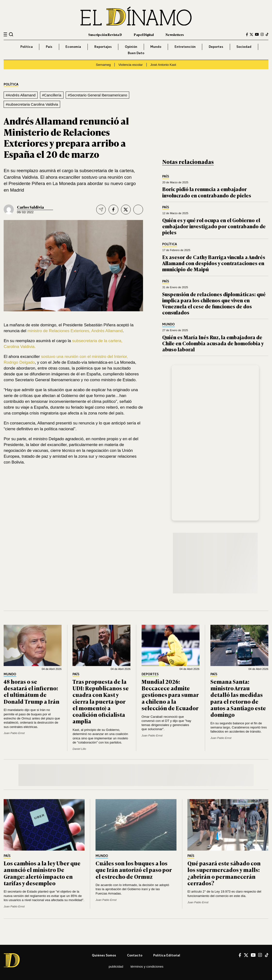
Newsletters (175, 34)
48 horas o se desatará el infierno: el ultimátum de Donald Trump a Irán (32, 691)
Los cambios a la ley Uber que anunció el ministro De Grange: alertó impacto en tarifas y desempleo (42, 873)
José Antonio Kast (163, 65)
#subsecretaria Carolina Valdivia (32, 104)
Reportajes (103, 47)
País (49, 47)
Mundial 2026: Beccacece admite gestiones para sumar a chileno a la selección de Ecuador (170, 695)
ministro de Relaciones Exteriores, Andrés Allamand (75, 331)
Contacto (135, 955)
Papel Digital (144, 34)
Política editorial (167, 955)
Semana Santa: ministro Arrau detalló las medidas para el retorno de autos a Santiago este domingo (238, 698)
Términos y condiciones (147, 967)
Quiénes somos (104, 955)
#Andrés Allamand (21, 95)
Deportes (216, 47)
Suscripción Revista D (105, 34)
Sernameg (103, 65)
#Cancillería (52, 95)
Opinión (131, 47)
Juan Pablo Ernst (14, 733)
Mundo (156, 47)
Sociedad (244, 47)
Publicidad (116, 967)
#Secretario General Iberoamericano (98, 95)
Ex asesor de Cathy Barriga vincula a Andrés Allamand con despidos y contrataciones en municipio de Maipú (214, 263)
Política (27, 47)
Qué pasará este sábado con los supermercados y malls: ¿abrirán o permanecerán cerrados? (224, 873)
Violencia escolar (130, 65)
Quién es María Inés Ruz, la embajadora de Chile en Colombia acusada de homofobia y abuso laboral (213, 343)
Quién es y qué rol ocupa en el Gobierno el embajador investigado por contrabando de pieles (214, 226)
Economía (73, 47)
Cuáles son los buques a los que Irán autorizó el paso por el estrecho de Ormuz (134, 870)
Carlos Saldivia (30, 207)
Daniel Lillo (79, 749)
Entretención (185, 47)
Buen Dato (136, 53)
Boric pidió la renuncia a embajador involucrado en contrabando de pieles (207, 192)
